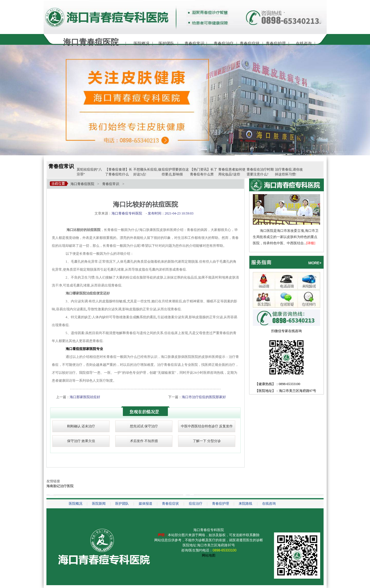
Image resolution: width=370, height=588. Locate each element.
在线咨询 (304, 43)
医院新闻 (99, 504)
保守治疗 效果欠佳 (81, 441)
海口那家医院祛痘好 (85, 397)
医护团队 (166, 43)
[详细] (311, 243)
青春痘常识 (194, 43)
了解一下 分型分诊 (207, 441)
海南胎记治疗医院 (60, 486)
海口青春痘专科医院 (209, 530)
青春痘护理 (276, 43)
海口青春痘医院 (82, 184)
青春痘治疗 (224, 43)
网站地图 (209, 555)
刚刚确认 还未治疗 (81, 426)
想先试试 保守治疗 (144, 426)
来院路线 (245, 504)
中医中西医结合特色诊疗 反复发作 (207, 426)
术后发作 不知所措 (144, 441)
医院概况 (142, 43)
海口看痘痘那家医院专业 (84, 349)
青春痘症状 (250, 43)
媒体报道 (146, 504)
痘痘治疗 (196, 504)
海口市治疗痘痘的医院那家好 (204, 397)
